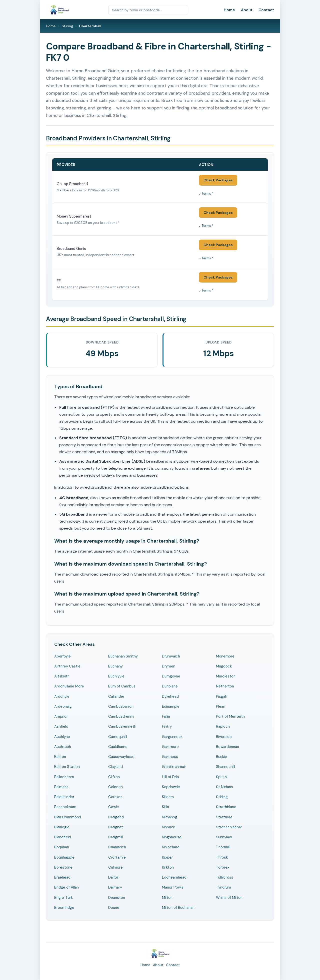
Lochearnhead (174, 877)
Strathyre (224, 817)
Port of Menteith (230, 716)
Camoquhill (118, 737)
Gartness (170, 757)
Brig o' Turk (63, 898)
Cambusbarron (121, 706)
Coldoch (115, 787)
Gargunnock (172, 737)
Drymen (169, 666)
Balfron (60, 757)
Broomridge (64, 908)
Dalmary (115, 887)
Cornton (115, 797)
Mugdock (224, 666)
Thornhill (223, 847)
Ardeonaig (63, 706)
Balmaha (61, 787)
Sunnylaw (224, 837)
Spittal (222, 777)
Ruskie (221, 757)
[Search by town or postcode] (148, 10)
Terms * (207, 193)
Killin (165, 807)
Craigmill (115, 837)
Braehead (62, 877)
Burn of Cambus (122, 686)
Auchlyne (62, 737)
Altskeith (62, 676)
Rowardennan (227, 747)
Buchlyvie (116, 676)
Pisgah (222, 696)
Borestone (63, 867)
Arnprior (61, 716)
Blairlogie (62, 827)
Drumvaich (171, 656)
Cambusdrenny (121, 716)
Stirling (67, 26)
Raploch (223, 726)
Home (229, 10)
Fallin (166, 716)
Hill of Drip (170, 777)
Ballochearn (64, 777)
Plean (221, 706)
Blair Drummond (68, 817)
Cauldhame (118, 747)
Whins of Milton (229, 898)
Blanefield (63, 837)
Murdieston (226, 676)
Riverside (224, 737)
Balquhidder (64, 797)
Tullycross (225, 877)
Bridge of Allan (66, 887)
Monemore (225, 656)
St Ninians (224, 787)
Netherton (225, 686)
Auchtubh (63, 747)
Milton (167, 898)
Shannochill (225, 767)
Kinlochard (171, 847)
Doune (114, 908)
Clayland (115, 767)
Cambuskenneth (122, 726)
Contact (266, 10)
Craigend (116, 817)
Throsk (222, 857)
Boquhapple (64, 857)
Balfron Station (67, 767)
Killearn (168, 797)
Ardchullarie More (69, 686)
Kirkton (168, 867)
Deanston (117, 898)
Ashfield (61, 726)
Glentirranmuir (174, 767)
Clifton (114, 777)
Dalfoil (113, 877)
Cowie (114, 807)
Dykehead (170, 696)
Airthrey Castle (67, 666)
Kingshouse (172, 837)
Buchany (115, 666)
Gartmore (170, 747)
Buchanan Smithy (123, 656)
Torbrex (223, 867)
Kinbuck (168, 827)
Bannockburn (65, 807)
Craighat (116, 827)
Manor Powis (173, 887)
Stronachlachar (229, 827)
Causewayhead (121, 757)
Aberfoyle (62, 656)
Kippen (168, 857)
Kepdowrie (171, 787)
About (247, 10)
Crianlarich (117, 847)
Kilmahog (170, 817)
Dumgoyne (171, 676)
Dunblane (170, 686)
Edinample (171, 706)
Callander (116, 696)
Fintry (167, 726)
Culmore (115, 867)
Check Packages (218, 180)
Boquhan (62, 847)
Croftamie (117, 857)
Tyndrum (223, 887)
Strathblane (226, 807)
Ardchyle (62, 696)
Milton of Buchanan (178, 908)
